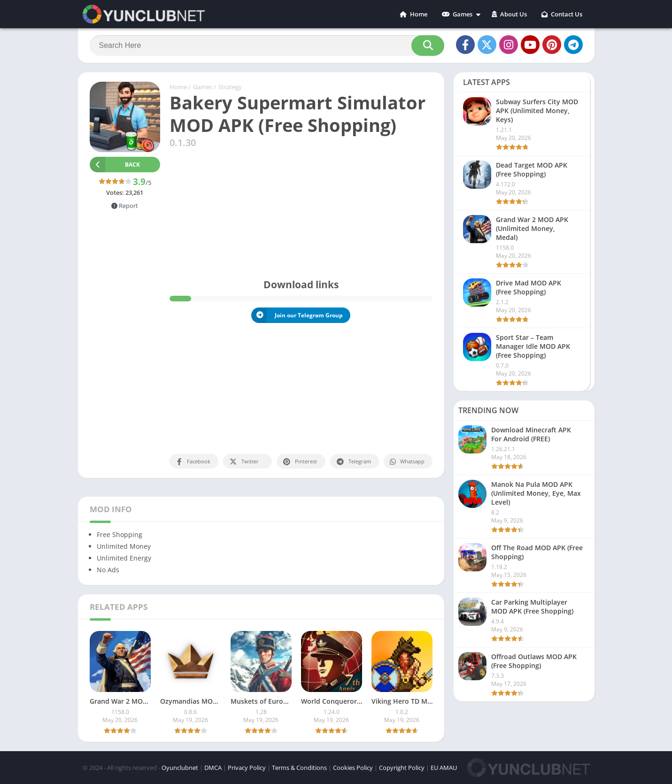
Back (115, 165)
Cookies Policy (353, 768)
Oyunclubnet (180, 768)
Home (413, 14)
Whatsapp (407, 462)
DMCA (213, 768)
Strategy (230, 87)
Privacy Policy (247, 768)
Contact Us (562, 14)
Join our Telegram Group (297, 315)
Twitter (244, 462)
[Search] (267, 46)
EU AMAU (444, 768)
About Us (509, 14)
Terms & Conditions (299, 768)
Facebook (193, 462)
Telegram (353, 462)
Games (457, 14)
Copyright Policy (402, 768)
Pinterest (300, 462)
